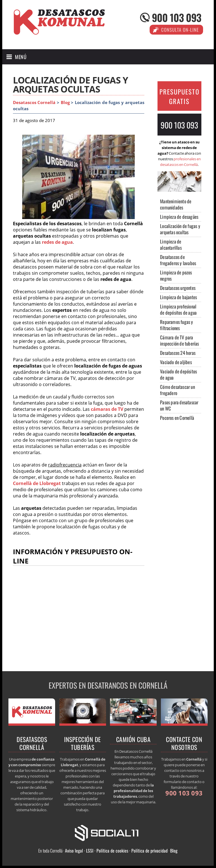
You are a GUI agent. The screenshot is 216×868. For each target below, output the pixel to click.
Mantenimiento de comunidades (176, 204)
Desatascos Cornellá (34, 102)
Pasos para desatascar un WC (179, 405)
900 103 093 (176, 17)
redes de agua (57, 242)
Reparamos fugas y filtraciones (176, 325)
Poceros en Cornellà (177, 418)
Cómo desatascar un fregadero (177, 390)
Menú (21, 57)
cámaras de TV (107, 409)
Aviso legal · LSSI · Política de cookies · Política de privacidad (116, 851)
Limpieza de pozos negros (176, 275)
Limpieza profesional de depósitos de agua (178, 309)
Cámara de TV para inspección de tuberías (179, 340)
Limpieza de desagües (179, 217)
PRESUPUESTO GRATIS (179, 96)
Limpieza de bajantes (178, 297)
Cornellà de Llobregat (37, 483)
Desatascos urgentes (178, 288)
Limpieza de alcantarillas (171, 244)
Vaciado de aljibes (176, 362)
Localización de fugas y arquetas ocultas (180, 229)
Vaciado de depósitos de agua (178, 374)
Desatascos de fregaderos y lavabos (178, 260)
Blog (65, 102)
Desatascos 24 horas (178, 353)
